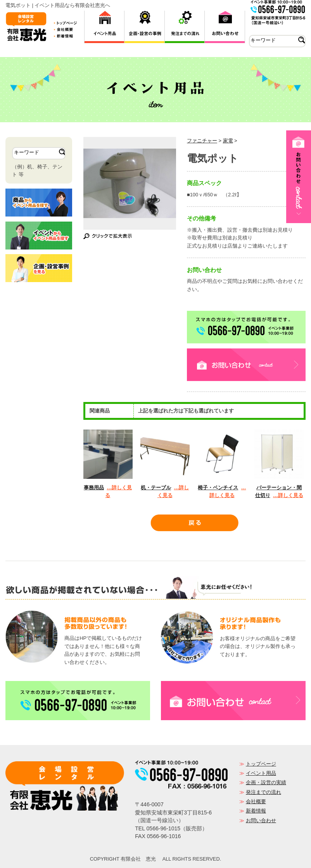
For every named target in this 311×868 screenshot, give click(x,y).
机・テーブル (156, 488)
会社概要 (256, 801)
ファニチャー (202, 141)
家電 (228, 141)
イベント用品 (261, 773)
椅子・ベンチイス (218, 488)
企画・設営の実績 (266, 782)
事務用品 (94, 488)
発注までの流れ (263, 792)
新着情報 (256, 811)
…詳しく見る (288, 495)
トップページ (261, 764)
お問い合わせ (261, 820)
